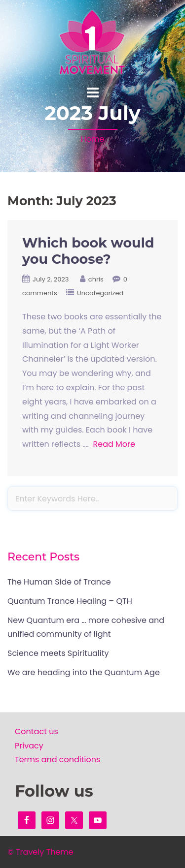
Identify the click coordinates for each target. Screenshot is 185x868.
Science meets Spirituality (58, 653)
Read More (114, 444)
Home (93, 139)
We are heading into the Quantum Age (84, 672)
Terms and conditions (57, 759)
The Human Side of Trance (59, 582)
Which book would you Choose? (88, 251)
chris (96, 279)
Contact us (37, 731)
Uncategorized (100, 293)
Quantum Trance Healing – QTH (70, 601)
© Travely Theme (40, 852)
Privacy (29, 746)
